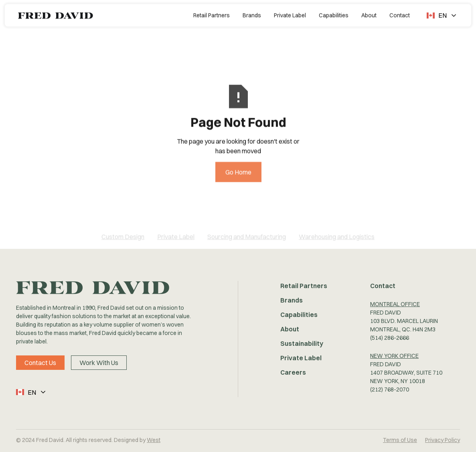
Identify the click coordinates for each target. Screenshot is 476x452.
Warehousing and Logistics (337, 242)
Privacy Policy (443, 440)
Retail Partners (212, 14)
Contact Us (40, 363)
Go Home (238, 181)
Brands (252, 14)
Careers (293, 372)
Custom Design (123, 242)
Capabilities (334, 14)
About (369, 14)
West (154, 440)
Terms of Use (400, 440)
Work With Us (99, 363)
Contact (400, 14)
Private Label (290, 14)
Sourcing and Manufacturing (247, 242)
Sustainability (302, 343)
